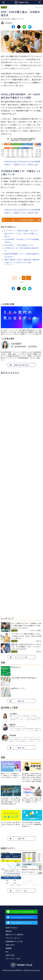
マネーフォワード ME (13, 959)
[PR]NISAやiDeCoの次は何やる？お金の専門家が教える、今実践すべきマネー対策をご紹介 (22, 163)
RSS (7, 952)
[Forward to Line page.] (22, 912)
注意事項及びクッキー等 (14, 941)
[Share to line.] (24, 27)
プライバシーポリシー (13, 938)
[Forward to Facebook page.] (22, 917)
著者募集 (9, 948)
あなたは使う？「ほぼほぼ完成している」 (19, 245)
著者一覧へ (22, 748)
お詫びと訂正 (10, 955)
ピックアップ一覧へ (22, 657)
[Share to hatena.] (30, 27)
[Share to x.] (19, 27)
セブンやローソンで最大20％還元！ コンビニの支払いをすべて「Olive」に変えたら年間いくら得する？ (21, 233)
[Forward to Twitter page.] (22, 923)
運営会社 (9, 931)
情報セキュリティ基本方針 (14, 935)
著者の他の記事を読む (22, 365)
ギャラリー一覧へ (22, 891)
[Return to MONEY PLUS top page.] (22, 2)
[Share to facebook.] (13, 27)
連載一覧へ (22, 839)
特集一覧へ (22, 701)
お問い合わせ (10, 945)
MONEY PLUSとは (12, 928)
